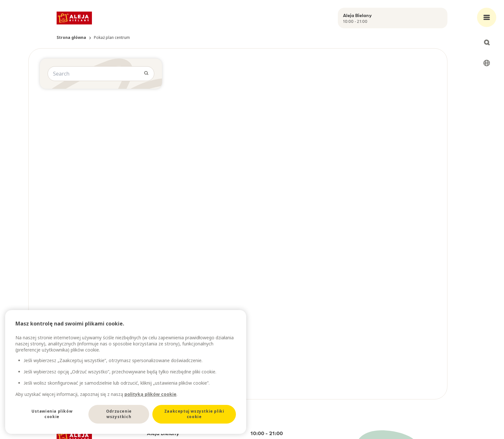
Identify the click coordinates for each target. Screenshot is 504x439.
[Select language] (487, 63)
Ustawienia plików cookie (52, 414)
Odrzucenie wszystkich (119, 414)
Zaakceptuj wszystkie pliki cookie (194, 414)
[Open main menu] (487, 17)
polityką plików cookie (150, 394)
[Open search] (487, 42)
